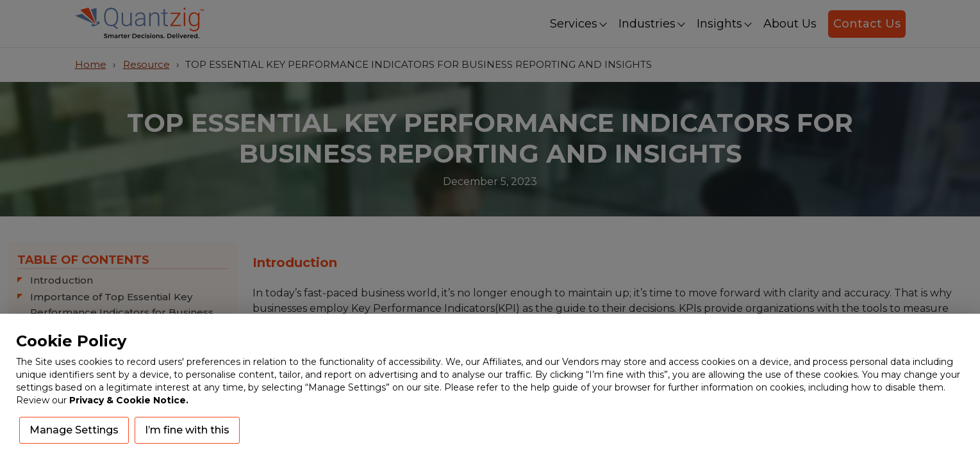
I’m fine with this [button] (187, 430)
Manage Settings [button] (74, 430)
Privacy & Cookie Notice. (129, 400)
